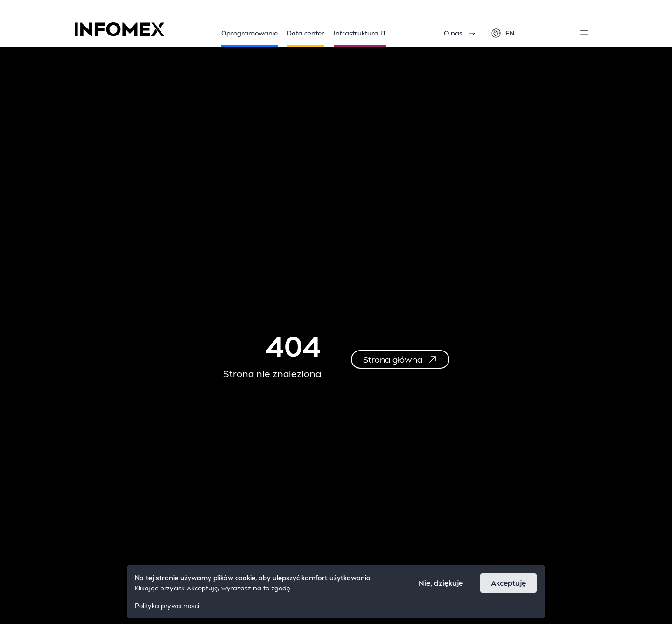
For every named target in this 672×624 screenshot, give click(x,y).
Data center (306, 38)
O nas (460, 33)
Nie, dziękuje (441, 583)
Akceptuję (508, 583)
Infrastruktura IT (360, 38)
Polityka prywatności (167, 606)
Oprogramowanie (249, 38)
